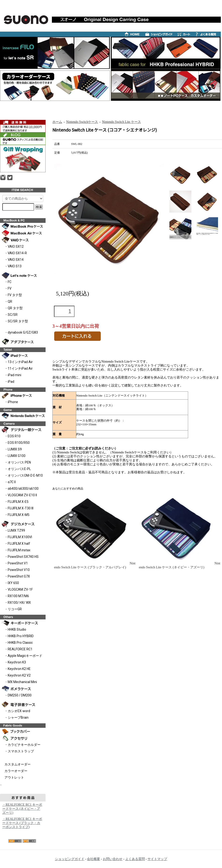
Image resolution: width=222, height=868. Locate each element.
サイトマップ (157, 859)
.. (1, 784)
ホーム (57, 122)
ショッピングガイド (70, 859)
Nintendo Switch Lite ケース (122, 122)
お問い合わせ (113, 859)
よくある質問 (135, 859)
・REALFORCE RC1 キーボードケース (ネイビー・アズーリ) (22, 809)
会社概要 (93, 859)
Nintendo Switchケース (82, 122)
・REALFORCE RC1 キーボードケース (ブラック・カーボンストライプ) (22, 823)
